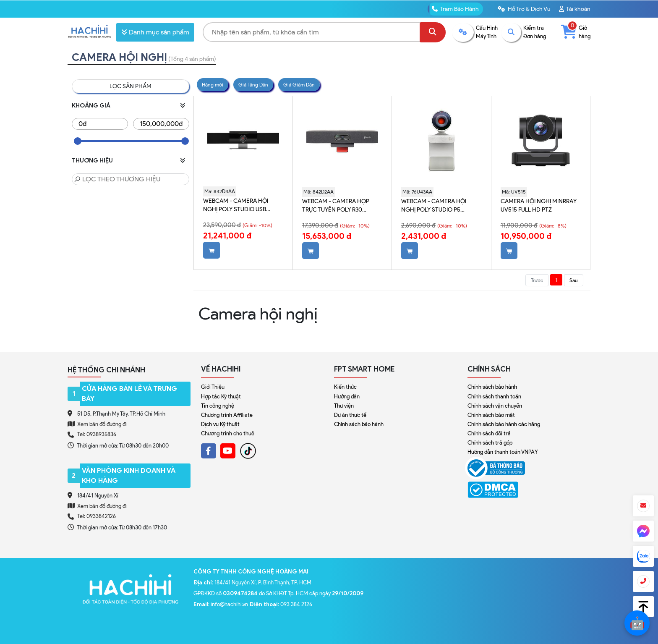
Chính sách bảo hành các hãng (504, 424)
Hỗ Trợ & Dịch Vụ (524, 9)
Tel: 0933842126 (97, 516)
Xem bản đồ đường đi (97, 424)
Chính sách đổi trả (489, 433)
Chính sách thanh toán (494, 397)
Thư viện (344, 406)
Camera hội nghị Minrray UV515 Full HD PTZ (539, 205)
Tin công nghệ (218, 406)
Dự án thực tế (350, 415)
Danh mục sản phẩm (155, 32)
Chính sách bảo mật (491, 415)
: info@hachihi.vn (221, 604)
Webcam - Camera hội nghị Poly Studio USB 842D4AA (236, 206)
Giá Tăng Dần (253, 85)
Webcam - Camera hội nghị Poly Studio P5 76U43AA (434, 206)
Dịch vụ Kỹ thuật (220, 424)
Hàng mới (213, 85)
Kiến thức (345, 387)
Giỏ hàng (576, 32)
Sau (574, 280)
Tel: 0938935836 (97, 434)
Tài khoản (575, 9)
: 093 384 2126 (281, 604)
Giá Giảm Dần (299, 85)
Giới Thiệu (213, 387)
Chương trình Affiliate (227, 415)
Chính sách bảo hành (359, 424)
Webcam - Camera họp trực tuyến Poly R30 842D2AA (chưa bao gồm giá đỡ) (338, 206)
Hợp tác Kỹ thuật (221, 397)
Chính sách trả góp (490, 443)
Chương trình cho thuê (228, 433)
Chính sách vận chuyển (495, 406)
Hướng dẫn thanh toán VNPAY (503, 452)
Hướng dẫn (347, 397)
